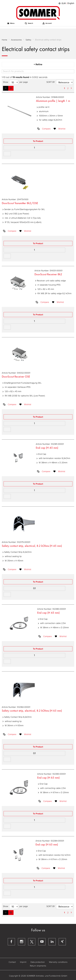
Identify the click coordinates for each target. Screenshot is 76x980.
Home (4, 40)
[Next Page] (71, 88)
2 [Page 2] (68, 88)
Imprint (23, 962)
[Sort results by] (65, 82)
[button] (66, 3)
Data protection (38, 962)
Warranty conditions (58, 962)
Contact (12, 962)
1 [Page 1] (64, 88)
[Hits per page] (14, 82)
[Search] (38, 71)
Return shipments (38, 966)
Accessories (16, 40)
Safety (28, 40)
